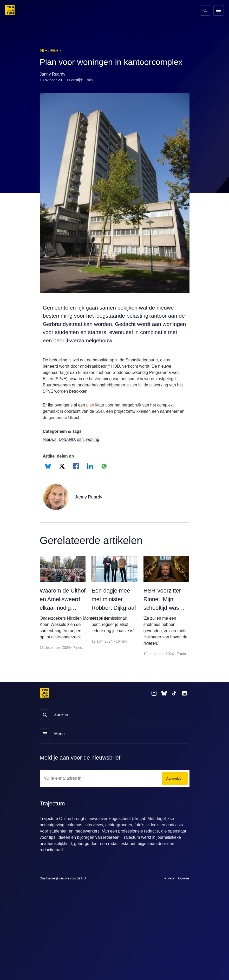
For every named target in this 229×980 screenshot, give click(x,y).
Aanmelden (174, 801)
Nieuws (50, 450)
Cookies (184, 901)
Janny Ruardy (89, 507)
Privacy (169, 901)
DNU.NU (67, 450)
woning (94, 450)
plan (92, 415)
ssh (81, 450)
